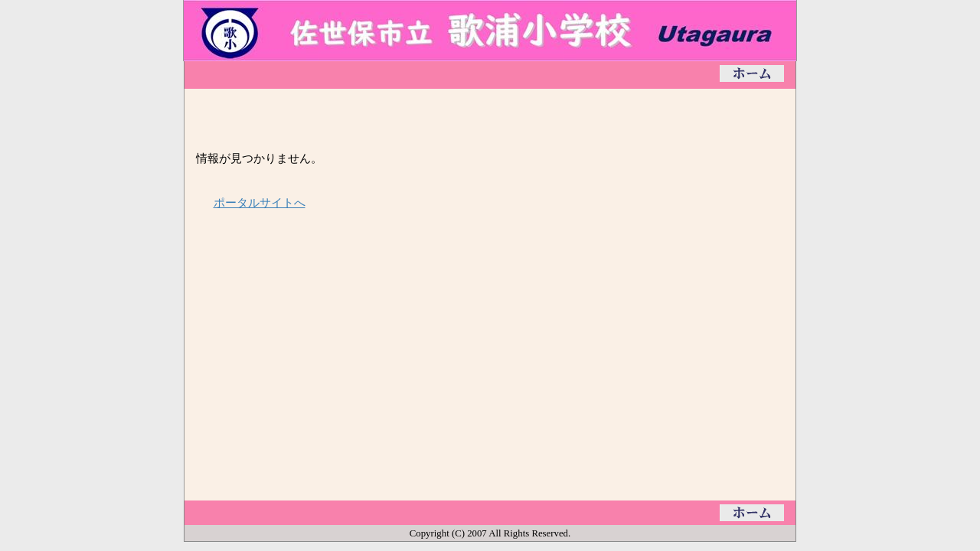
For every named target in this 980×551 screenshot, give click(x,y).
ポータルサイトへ (260, 202)
